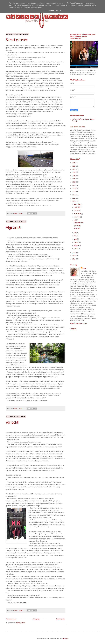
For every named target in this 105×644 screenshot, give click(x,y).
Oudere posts (60, 619)
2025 (74, 166)
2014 (74, 201)
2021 (74, 179)
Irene (84, 268)
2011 (74, 259)
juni (75, 233)
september (78, 214)
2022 (74, 176)
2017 (74, 192)
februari (77, 246)
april (76, 239)
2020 (74, 182)
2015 (74, 198)
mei (75, 236)
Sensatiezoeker (17, 40)
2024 (74, 169)
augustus (77, 217)
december (77, 204)
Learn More (49, 11)
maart (76, 242)
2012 (74, 256)
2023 (74, 172)
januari (76, 249)
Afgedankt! (14, 228)
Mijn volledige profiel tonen (79, 323)
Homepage (36, 619)
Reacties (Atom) (20, 623)
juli (75, 220)
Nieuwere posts (11, 619)
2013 (74, 253)
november (77, 207)
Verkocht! (12, 423)
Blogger (66, 639)
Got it (59, 11)
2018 (74, 189)
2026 (74, 163)
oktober (77, 211)
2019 (74, 185)
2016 (74, 195)
